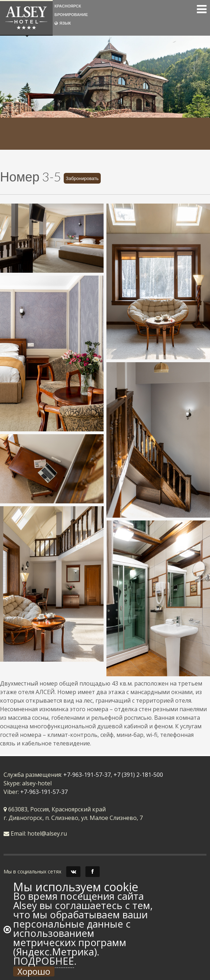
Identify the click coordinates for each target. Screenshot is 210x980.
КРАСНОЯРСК (68, 6)
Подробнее (44, 961)
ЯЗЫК (63, 23)
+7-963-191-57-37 (87, 775)
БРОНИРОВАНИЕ (71, 14)
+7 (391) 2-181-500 (138, 775)
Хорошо (34, 971)
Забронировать (82, 178)
